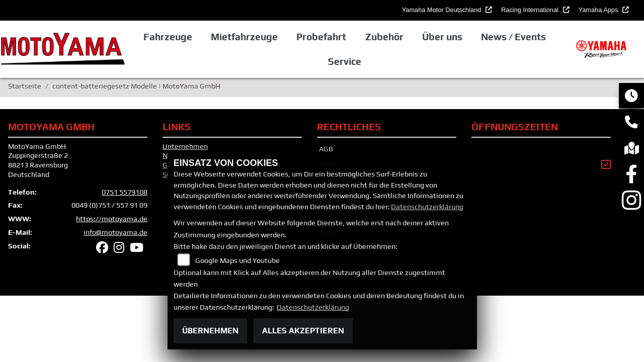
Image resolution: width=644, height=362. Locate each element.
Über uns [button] (442, 37)
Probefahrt (321, 37)
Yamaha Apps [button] (599, 10)
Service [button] (345, 61)
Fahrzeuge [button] (168, 37)
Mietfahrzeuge (244, 37)
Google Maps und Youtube (237, 260)
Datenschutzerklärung (427, 207)
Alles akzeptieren (303, 331)
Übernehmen (210, 331)
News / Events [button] (513, 37)
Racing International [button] (531, 10)
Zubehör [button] (384, 37)
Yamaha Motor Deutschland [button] (442, 10)
